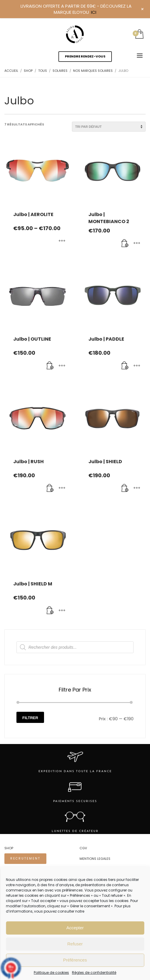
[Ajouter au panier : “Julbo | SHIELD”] (125, 488)
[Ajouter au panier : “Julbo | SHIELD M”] (50, 611)
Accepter (75, 928)
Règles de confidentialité (94, 973)
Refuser (75, 944)
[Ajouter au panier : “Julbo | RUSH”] (50, 488)
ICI (94, 12)
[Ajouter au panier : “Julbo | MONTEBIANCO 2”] (125, 244)
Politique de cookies (51, 973)
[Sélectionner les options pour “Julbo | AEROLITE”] (62, 241)
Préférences (75, 960)
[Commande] (109, 127)
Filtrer (30, 718)
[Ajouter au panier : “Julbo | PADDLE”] (125, 366)
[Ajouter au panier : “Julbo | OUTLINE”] (50, 366)
